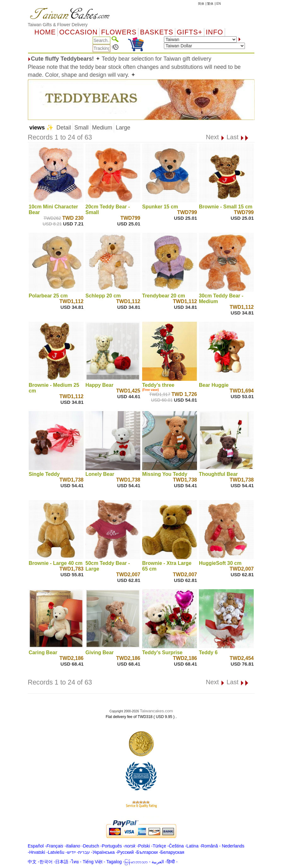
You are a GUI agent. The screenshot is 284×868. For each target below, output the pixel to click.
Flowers (119, 32)
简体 (201, 4)
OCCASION (78, 32)
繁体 (210, 4)
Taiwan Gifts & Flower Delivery (58, 25)
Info (214, 32)
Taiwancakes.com (156, 711)
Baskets (156, 32)
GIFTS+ (190, 32)
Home (45, 32)
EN (219, 4)
